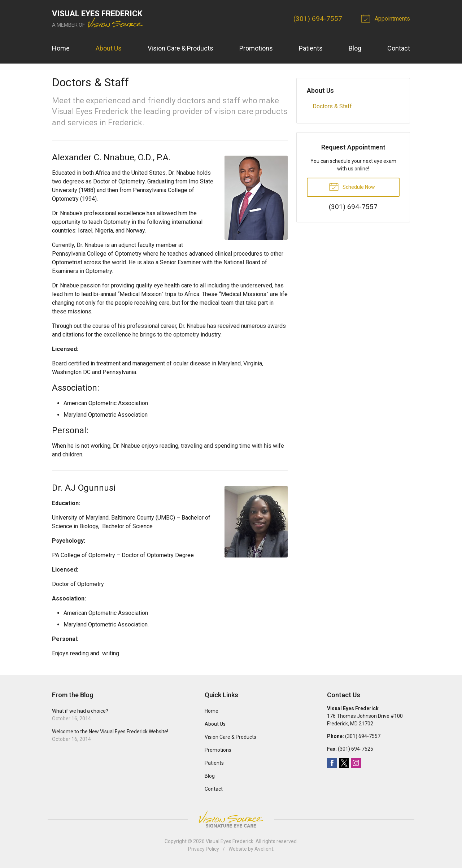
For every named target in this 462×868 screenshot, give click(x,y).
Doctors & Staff (332, 106)
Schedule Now (352, 186)
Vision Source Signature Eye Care (231, 819)
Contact (399, 48)
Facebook (332, 763)
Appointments (387, 18)
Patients (311, 48)
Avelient (264, 849)
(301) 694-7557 (318, 19)
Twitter (344, 763)
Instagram (356, 763)
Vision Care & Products (180, 48)
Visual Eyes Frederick (230, 841)
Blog (355, 48)
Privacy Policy (204, 849)
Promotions (256, 48)
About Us (109, 48)
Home (61, 48)
